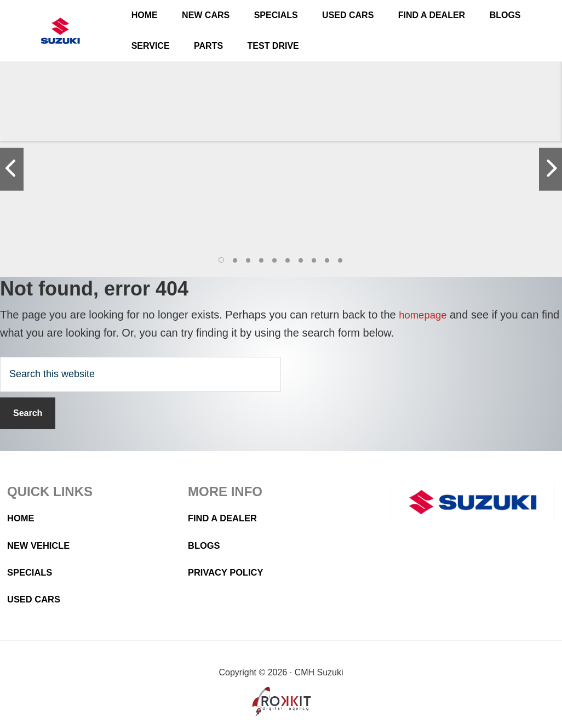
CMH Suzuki (60, 31)
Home (22, 518)
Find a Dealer (226, 518)
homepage (425, 315)
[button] (222, 260)
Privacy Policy (229, 572)
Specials (32, 572)
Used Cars (36, 599)
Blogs (205, 545)
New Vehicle (41, 545)
